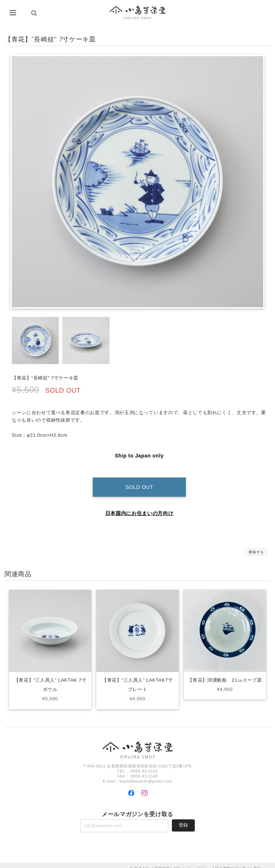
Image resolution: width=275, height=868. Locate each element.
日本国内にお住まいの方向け (139, 506)
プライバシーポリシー (193, 862)
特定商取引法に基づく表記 (238, 862)
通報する (256, 545)
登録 (183, 818)
